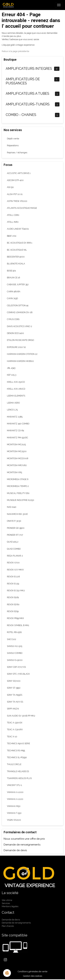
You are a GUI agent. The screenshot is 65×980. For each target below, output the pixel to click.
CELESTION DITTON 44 (18, 305)
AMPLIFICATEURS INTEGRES (29, 69)
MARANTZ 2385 (15, 417)
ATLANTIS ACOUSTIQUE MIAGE (22, 208)
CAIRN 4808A (14, 292)
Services (6, 903)
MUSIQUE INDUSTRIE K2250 (21, 500)
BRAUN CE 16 (13, 278)
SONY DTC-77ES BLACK (18, 674)
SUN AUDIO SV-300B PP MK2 (21, 716)
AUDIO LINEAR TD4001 (18, 229)
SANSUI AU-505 (15, 646)
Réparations (13, 145)
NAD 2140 (12, 507)
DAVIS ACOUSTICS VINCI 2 (19, 326)
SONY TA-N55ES (15, 695)
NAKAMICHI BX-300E (17, 514)
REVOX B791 (13, 611)
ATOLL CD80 (13, 215)
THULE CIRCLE (14, 764)
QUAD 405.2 (13, 542)
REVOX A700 (13, 563)
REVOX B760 (13, 604)
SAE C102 (12, 639)
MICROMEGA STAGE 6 (18, 479)
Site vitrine (7, 900)
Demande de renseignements (22, 845)
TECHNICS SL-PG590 (17, 757)
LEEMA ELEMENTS (16, 396)
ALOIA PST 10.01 (15, 194)
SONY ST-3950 (14, 688)
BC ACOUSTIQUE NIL (17, 250)
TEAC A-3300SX (15, 723)
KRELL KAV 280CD (16, 389)
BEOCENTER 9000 (16, 257)
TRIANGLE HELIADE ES (18, 771)
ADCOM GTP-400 (15, 180)
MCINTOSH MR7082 (17, 465)
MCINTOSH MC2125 (16, 444)
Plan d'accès (8, 926)
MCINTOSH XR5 (14, 472)
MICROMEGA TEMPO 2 (18, 486)
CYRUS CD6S (13, 319)
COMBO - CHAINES (21, 115)
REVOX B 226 (13, 577)
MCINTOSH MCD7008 (18, 458)
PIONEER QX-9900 (16, 528)
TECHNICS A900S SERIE (18, 743)
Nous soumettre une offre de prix (24, 839)
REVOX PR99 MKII (15, 618)
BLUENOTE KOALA (16, 264)
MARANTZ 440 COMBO (18, 424)
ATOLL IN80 (13, 222)
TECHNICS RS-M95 (16, 751)
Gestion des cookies (33, 976)
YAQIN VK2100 (14, 820)
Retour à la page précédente (15, 51)
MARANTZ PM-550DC (18, 438)
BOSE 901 (11, 271)
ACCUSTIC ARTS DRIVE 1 (19, 173)
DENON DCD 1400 (15, 333)
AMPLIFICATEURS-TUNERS (28, 104)
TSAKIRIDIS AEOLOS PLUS (19, 778)
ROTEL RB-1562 (14, 632)
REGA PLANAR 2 (15, 556)
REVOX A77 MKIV (15, 570)
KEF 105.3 (12, 375)
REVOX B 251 (13, 584)
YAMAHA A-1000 (15, 792)
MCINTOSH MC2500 (17, 451)
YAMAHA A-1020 (15, 799)
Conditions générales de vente (32, 971)
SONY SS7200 (14, 681)
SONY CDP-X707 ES (16, 667)
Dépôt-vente (13, 139)
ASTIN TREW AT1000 (17, 201)
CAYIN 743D (12, 298)
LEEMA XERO (13, 403)
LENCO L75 (12, 410)
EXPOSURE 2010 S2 (16, 347)
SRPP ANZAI (13, 709)
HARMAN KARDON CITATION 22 (22, 354)
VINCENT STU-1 (14, 785)
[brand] (9, 5)
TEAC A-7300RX (15, 729)
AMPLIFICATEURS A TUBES (27, 94)
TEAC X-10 (12, 737)
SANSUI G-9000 (15, 660)
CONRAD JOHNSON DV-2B (20, 312)
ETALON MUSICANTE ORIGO (20, 340)
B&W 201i (12, 236)
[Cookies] (7, 973)
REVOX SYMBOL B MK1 (18, 625)
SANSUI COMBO (15, 653)
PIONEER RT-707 (15, 535)
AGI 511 (10, 187)
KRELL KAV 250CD (16, 382)
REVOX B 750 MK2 (16, 590)
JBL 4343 (11, 368)
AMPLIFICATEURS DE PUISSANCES (23, 81)
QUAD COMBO (14, 549)
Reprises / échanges (17, 153)
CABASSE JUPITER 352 (18, 284)
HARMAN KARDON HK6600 (20, 361)
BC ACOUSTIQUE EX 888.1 (20, 243)
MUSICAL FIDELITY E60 (18, 493)
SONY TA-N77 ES (15, 702)
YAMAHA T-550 (14, 813)
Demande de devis (15, 850)
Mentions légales (10, 906)
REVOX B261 (13, 597)
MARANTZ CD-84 (15, 430)
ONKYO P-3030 (14, 521)
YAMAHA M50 (14, 806)
